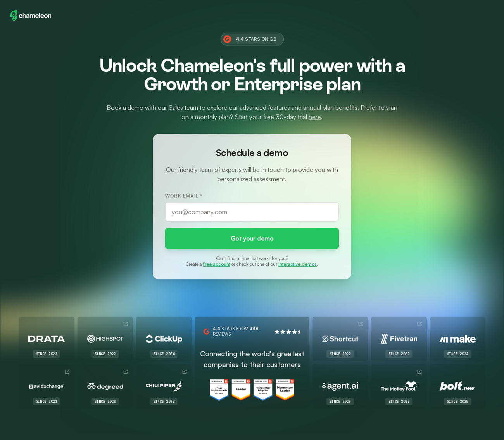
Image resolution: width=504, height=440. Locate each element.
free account (217, 264)
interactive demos (298, 264)
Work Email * (184, 195)
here (315, 116)
